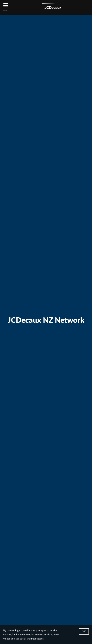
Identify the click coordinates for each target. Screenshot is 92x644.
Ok (84, 631)
